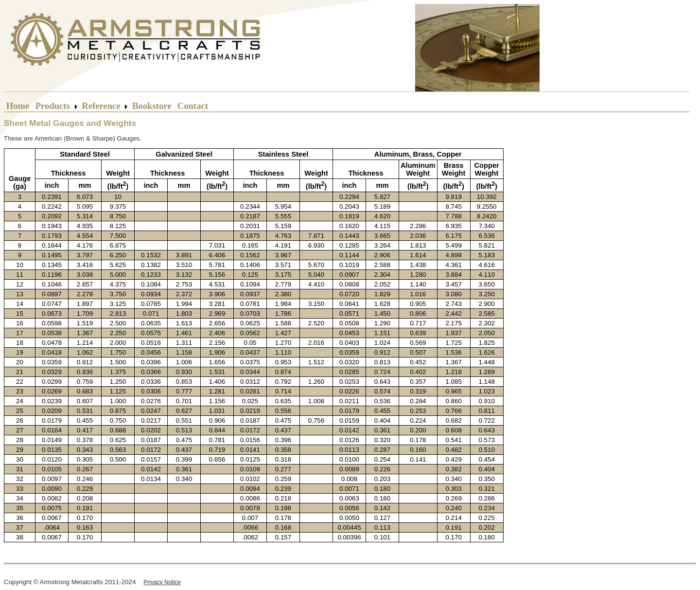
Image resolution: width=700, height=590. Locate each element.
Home (18, 106)
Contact (193, 106)
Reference (101, 106)
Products (53, 106)
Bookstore (152, 106)
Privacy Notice (162, 582)
